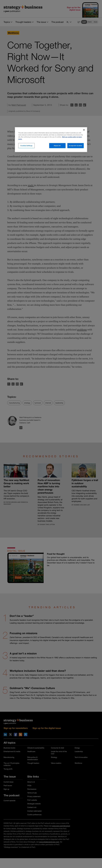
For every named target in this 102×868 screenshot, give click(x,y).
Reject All (57, 146)
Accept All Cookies (75, 146)
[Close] (84, 130)
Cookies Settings (26, 146)
